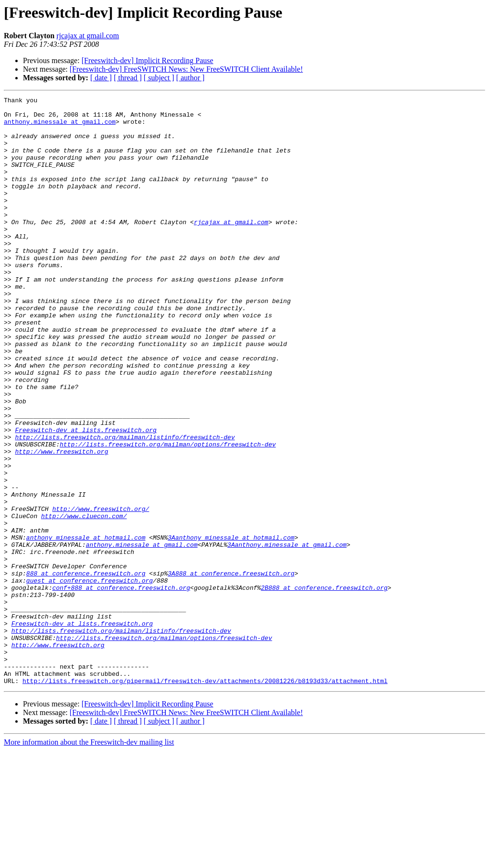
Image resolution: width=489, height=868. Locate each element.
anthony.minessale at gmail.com (60, 127)
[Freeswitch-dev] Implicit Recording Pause (148, 60)
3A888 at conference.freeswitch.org (231, 669)
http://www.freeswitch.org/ (101, 592)
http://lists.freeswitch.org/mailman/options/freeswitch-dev (168, 514)
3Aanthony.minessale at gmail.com (287, 635)
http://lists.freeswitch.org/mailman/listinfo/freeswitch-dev (125, 506)
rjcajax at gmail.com (88, 36)
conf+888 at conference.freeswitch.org (121, 686)
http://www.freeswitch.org (61, 523)
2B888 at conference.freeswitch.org (324, 686)
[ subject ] (159, 78)
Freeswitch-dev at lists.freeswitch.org (85, 497)
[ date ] (101, 78)
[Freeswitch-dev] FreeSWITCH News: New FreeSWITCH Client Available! (186, 69)
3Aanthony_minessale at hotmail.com (231, 626)
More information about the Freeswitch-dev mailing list (89, 860)
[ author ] (191, 78)
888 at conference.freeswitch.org (86, 669)
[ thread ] (128, 78)
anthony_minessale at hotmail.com (86, 626)
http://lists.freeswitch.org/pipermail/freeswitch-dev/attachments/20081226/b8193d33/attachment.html (205, 798)
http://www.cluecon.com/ (84, 600)
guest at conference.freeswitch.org (90, 678)
